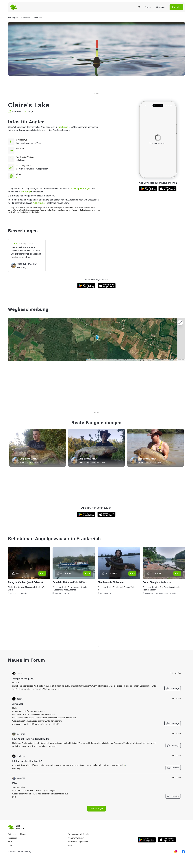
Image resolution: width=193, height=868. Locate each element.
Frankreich (63, 127)
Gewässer (161, 7)
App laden (176, 7)
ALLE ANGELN (39, 203)
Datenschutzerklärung (17, 834)
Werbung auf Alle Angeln (78, 834)
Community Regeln (76, 838)
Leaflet (89, 360)
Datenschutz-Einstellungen (21, 852)
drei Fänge (26, 192)
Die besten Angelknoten (78, 842)
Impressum (13, 838)
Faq (70, 845)
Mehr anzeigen (96, 808)
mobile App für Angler (80, 188)
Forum (148, 7)
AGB (10, 842)
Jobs (10, 845)
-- (17, 177)
